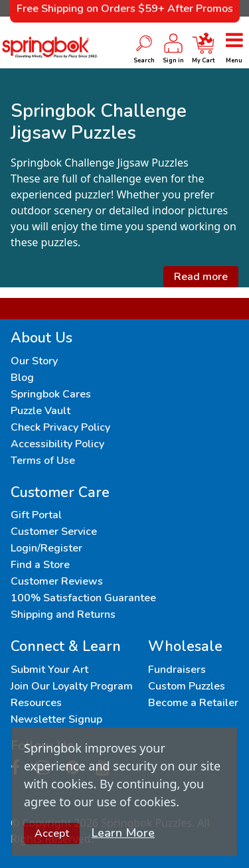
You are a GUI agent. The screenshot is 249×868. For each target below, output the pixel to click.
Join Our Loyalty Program (72, 686)
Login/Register (46, 548)
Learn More (123, 833)
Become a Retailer (193, 703)
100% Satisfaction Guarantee (83, 598)
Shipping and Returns (63, 615)
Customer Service (54, 532)
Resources (36, 703)
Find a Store (40, 565)
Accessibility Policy (57, 444)
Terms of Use (43, 461)
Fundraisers (177, 670)
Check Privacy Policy (60, 427)
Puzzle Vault (41, 411)
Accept (52, 833)
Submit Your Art (49, 670)
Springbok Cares (51, 394)
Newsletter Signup (56, 719)
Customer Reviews (57, 581)
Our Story (34, 361)
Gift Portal (36, 515)
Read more (201, 277)
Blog (22, 378)
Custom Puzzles (187, 686)
